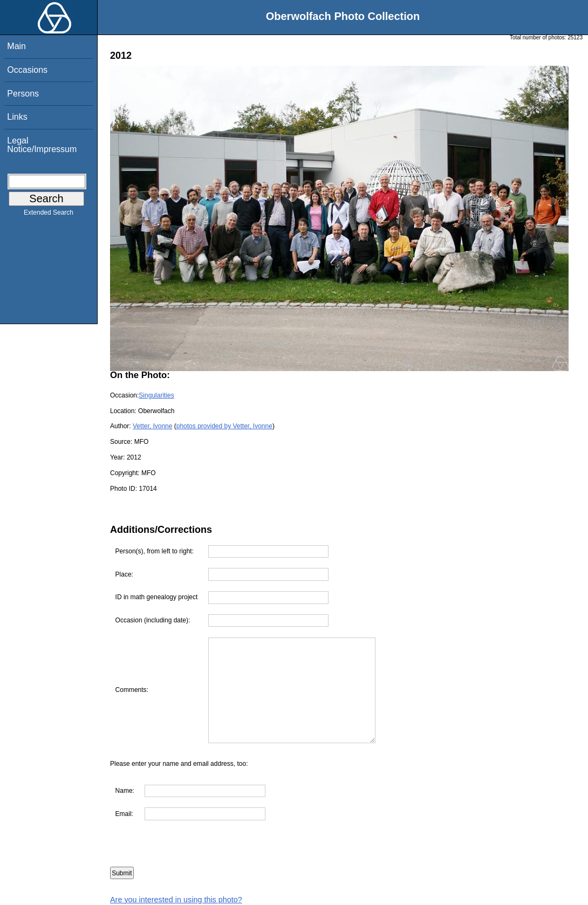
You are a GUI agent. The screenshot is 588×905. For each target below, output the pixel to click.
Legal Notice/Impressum (42, 145)
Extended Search (49, 215)
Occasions (27, 70)
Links (17, 117)
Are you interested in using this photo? (176, 900)
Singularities (156, 395)
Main (16, 46)
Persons (23, 94)
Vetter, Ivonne (152, 426)
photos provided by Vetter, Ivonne (224, 426)
